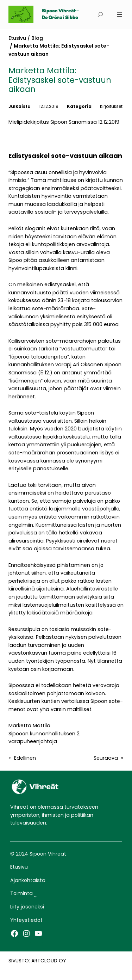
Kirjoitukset (111, 106)
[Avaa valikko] (119, 14)
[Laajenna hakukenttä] (100, 15)
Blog (37, 38)
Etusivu (17, 38)
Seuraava (106, 758)
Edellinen (25, 758)
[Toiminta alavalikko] (35, 896)
